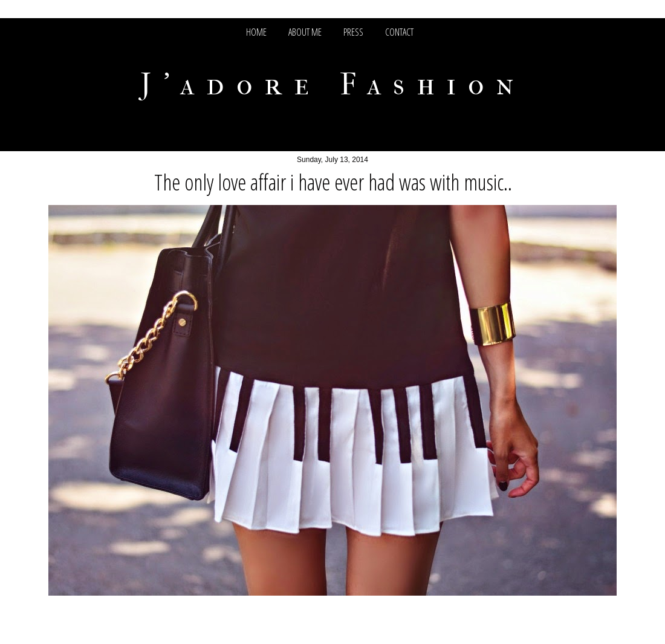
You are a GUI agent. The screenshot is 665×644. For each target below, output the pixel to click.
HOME (256, 32)
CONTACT (399, 32)
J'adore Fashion (333, 84)
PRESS (353, 32)
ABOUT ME (305, 32)
